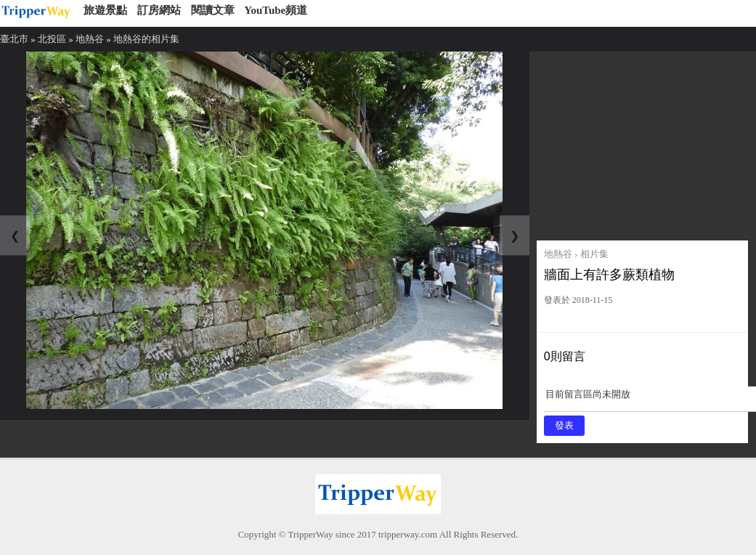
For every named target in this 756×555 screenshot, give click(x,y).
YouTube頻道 (276, 10)
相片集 (594, 254)
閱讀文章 (213, 10)
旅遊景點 (105, 10)
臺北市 (14, 39)
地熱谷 (90, 39)
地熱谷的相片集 (146, 39)
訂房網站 (159, 10)
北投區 (52, 39)
